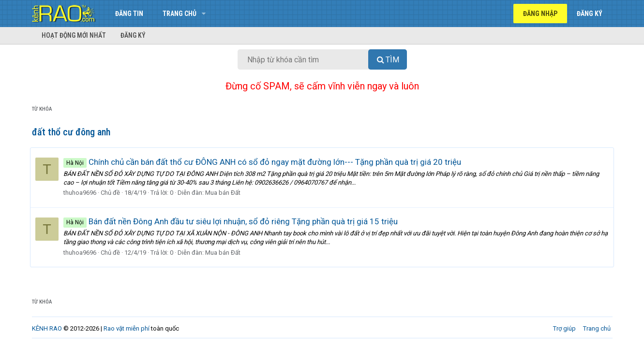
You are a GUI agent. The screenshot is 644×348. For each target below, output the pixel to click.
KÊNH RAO (47, 328)
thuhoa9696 (82, 193)
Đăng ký (133, 35)
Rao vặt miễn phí (127, 328)
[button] (204, 14)
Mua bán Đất (225, 193)
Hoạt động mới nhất (74, 35)
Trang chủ (180, 14)
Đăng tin (129, 14)
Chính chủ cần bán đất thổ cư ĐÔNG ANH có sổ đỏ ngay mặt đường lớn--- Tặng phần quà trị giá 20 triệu (264, 162)
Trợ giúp (564, 328)
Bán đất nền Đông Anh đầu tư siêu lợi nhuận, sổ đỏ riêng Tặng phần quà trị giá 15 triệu (232, 221)
